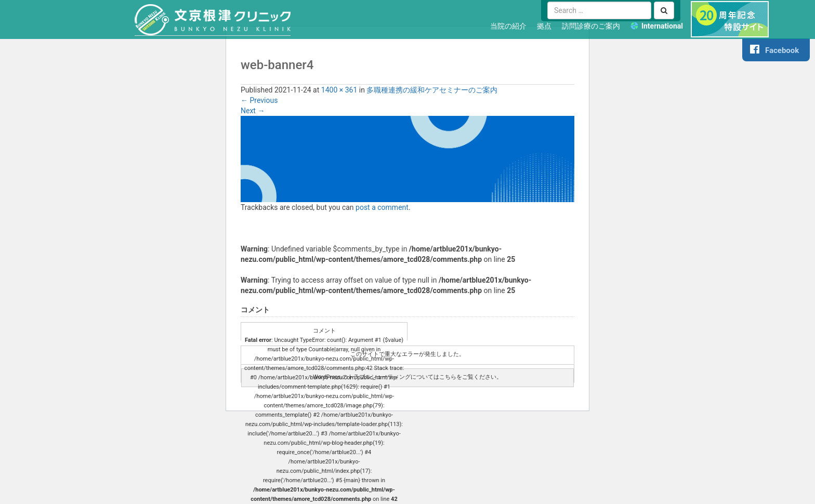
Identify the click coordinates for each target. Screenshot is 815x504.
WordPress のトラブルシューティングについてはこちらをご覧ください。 (407, 377)
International (662, 26)
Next (253, 111)
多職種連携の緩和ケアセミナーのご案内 (432, 90)
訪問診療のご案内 (591, 26)
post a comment (382, 207)
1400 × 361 (339, 90)
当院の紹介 (508, 26)
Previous (259, 100)
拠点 (544, 26)
